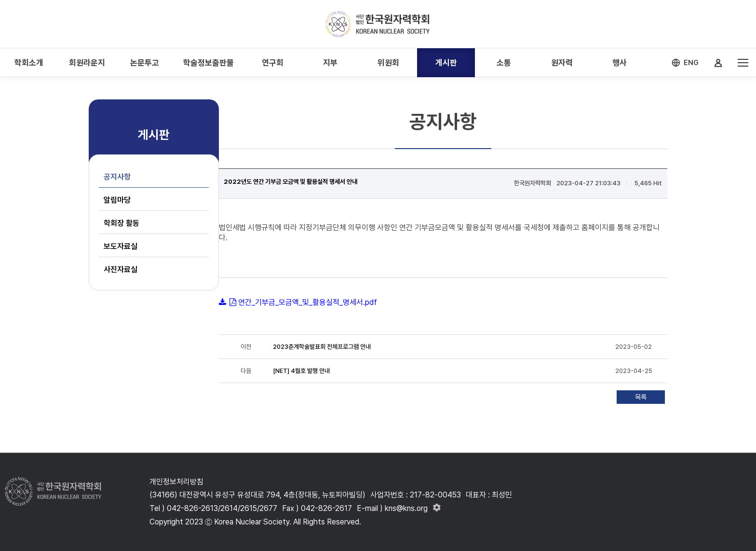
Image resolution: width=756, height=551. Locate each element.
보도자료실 (121, 246)
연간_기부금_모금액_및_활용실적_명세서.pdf (308, 302)
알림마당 (117, 200)
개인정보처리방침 (176, 482)
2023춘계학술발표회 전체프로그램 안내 (322, 347)
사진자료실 (121, 269)
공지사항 (117, 177)
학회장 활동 (121, 223)
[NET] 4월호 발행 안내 (301, 371)
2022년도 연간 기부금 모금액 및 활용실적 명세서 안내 (290, 182)
